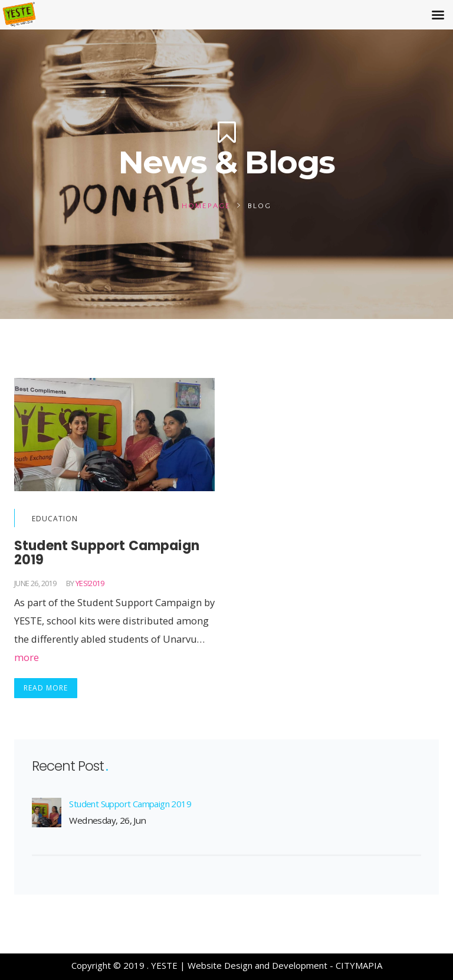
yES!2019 (90, 583)
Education (55, 519)
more (27, 657)
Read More (46, 688)
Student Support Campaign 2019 (130, 804)
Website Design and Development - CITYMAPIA (285, 965)
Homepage (206, 206)
